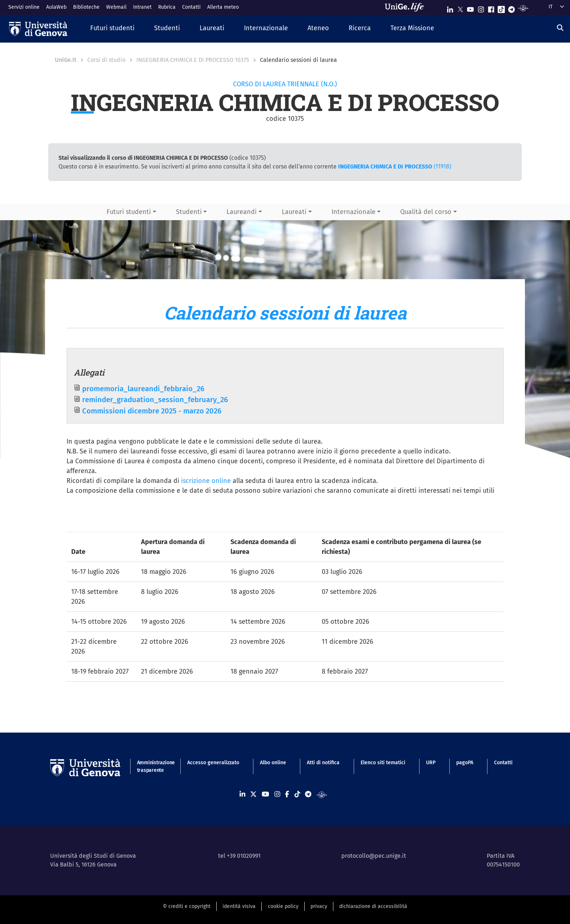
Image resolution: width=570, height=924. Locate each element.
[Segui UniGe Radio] (523, 8)
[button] (112, 29)
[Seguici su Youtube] (470, 8)
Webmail (116, 7)
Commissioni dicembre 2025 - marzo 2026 (152, 411)
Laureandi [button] (242, 212)
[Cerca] (560, 28)
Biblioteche (86, 7)
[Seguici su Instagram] (481, 8)
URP (431, 763)
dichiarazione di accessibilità (373, 906)
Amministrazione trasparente (152, 766)
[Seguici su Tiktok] (501, 8)
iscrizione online (206, 481)
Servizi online (24, 7)
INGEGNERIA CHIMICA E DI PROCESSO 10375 (193, 60)
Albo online (273, 763)
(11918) (395, 166)
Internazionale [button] (354, 212)
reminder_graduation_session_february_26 (155, 400)
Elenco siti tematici (383, 763)
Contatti (191, 7)
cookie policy (283, 906)
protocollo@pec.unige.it (374, 856)
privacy (319, 906)
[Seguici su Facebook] (491, 8)
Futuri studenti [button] (129, 212)
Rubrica (167, 7)
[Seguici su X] (460, 8)
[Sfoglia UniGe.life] (407, 7)
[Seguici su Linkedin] (450, 8)
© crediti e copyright (187, 906)
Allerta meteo (223, 7)
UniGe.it (66, 60)
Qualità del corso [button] (426, 212)
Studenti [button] (189, 212)
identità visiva (239, 906)
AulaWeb (56, 7)
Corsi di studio (106, 60)
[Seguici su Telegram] (511, 8)
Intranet (142, 7)
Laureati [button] (294, 212)
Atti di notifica (323, 763)
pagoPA (465, 763)
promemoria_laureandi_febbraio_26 (143, 389)
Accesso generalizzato (213, 763)
